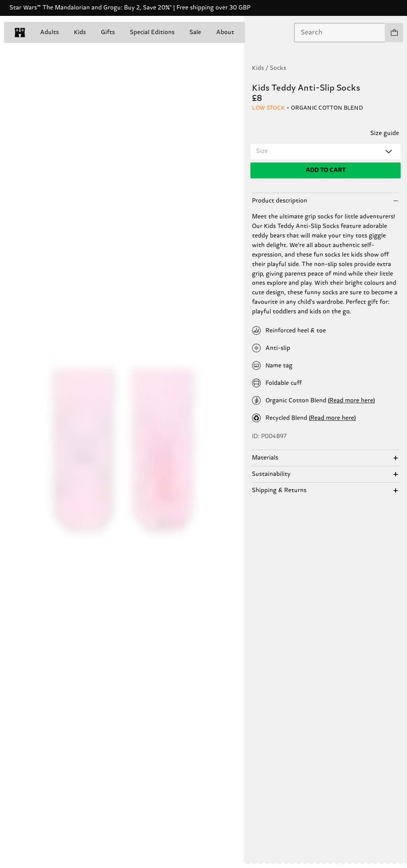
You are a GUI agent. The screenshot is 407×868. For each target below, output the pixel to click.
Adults (49, 32)
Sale (195, 32)
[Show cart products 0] (394, 33)
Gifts (108, 32)
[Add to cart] (326, 170)
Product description (280, 201)
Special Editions (152, 32)
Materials (265, 458)
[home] (20, 33)
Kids (80, 32)
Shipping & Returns (279, 490)
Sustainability (271, 474)
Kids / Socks (269, 68)
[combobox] (340, 33)
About (225, 32)
